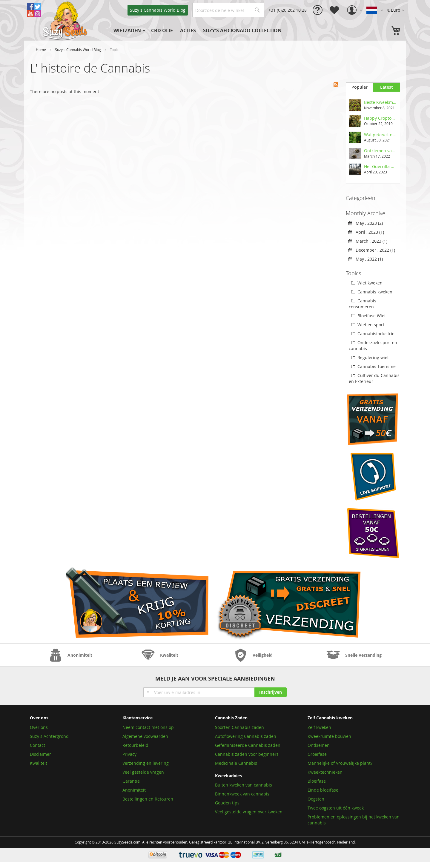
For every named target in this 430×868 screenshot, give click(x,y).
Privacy (129, 754)
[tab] (359, 87)
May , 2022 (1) (365, 259)
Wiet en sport (368, 325)
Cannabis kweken (372, 292)
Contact (37, 745)
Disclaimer (40, 754)
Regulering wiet (370, 357)
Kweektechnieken (325, 772)
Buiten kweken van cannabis (244, 785)
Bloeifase (317, 781)
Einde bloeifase (323, 790)
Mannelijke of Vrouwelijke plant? (340, 763)
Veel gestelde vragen (143, 772)
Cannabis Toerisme (373, 366)
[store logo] (66, 20)
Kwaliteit (39, 763)
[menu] (208, 30)
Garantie (131, 781)
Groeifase (317, 754)
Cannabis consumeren (363, 304)
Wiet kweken (367, 283)
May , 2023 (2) (365, 223)
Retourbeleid (135, 745)
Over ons (39, 727)
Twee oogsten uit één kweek (336, 808)
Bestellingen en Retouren (148, 799)
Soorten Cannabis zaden (239, 727)
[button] (397, 10)
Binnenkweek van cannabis (242, 794)
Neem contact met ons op (148, 727)
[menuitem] (129, 30)
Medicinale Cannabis (236, 763)
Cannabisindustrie (373, 334)
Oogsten (316, 799)
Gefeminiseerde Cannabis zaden (248, 745)
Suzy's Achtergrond (49, 736)
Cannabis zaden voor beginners (247, 754)
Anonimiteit (134, 790)
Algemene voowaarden (145, 736)
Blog (158, 10)
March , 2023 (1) (368, 241)
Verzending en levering (146, 763)
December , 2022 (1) (372, 250)
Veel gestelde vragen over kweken (249, 812)
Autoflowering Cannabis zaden (246, 736)
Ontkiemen (319, 745)
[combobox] (228, 10)
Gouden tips (227, 803)
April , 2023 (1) (366, 232)
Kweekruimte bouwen (329, 736)
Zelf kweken (319, 727)
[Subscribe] (271, 692)
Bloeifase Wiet (368, 316)
